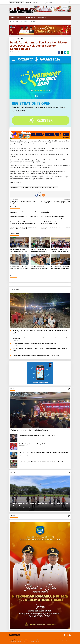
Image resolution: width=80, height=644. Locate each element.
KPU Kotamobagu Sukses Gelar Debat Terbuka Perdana (29, 430)
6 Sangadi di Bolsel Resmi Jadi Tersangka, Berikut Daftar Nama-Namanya (34, 344)
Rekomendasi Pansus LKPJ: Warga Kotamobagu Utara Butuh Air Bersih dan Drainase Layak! (24, 223)
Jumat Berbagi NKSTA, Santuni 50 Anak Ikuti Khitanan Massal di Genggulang (41, 461)
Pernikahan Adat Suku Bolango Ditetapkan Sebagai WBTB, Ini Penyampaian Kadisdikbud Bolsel (55, 201)
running (55, 187)
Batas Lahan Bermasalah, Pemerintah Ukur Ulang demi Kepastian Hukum (39, 268)
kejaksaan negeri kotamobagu (20, 187)
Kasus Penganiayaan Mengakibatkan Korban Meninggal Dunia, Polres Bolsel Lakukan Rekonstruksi (40, 505)
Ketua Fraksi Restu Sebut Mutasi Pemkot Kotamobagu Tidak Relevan (52, 223)
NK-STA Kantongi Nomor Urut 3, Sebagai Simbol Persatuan (36, 444)
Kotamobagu (34, 187)
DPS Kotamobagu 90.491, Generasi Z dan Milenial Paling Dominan (25, 201)
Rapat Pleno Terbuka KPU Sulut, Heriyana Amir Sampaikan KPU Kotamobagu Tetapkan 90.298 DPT (44, 453)
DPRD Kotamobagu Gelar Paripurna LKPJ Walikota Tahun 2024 (55, 228)
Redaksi (48, 640)
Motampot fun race (46, 187)
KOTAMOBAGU (22, 53)
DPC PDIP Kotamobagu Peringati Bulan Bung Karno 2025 (23, 212)
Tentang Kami (33, 640)
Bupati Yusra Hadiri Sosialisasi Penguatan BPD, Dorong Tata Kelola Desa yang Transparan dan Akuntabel (60, 250)
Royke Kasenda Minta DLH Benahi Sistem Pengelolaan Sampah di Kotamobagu (52, 217)
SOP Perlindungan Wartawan (31, 641)
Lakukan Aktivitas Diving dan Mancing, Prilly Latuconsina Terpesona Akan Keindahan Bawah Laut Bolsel (41, 349)
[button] (70, 2)
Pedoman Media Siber (15, 641)
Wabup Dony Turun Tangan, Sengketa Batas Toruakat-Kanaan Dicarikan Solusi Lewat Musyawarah (39, 250)
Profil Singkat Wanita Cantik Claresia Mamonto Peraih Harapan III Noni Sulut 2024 (36, 355)
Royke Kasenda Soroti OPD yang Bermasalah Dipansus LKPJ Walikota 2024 (23, 228)
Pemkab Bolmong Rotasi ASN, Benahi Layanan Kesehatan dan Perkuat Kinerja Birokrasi (19, 268)
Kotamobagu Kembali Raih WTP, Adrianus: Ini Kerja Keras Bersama (55, 212)
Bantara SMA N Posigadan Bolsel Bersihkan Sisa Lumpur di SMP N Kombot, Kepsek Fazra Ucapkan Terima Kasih (41, 338)
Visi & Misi (41, 640)
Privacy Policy (63, 640)
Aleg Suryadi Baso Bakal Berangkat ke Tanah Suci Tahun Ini (25, 217)
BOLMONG (13, 53)
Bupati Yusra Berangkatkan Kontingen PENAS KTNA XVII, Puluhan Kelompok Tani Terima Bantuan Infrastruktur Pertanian (20, 250)
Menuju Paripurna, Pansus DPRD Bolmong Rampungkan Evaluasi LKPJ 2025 (60, 268)
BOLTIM (17, 53)
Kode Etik (55, 640)
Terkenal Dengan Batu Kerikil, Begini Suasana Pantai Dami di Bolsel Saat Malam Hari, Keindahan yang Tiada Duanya (40, 331)
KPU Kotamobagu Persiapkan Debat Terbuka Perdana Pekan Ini (37, 435)
